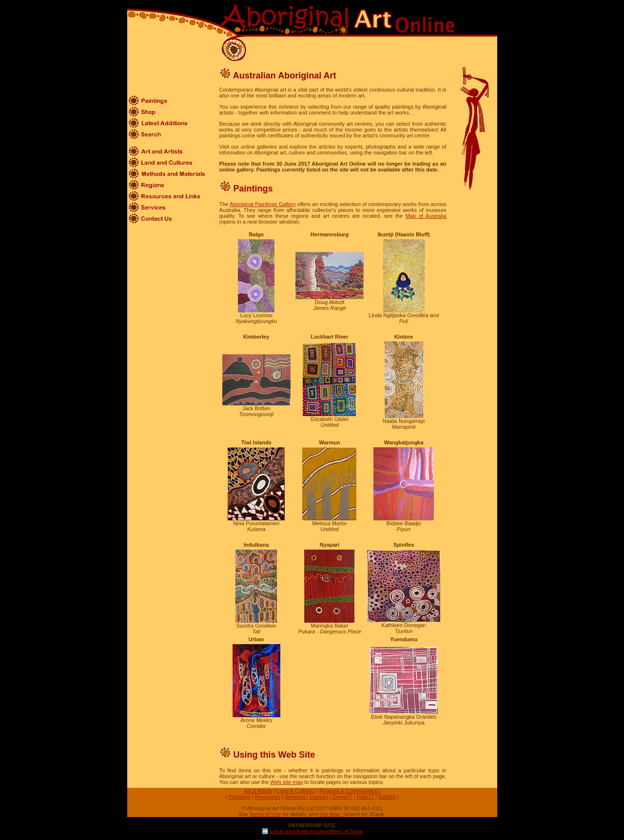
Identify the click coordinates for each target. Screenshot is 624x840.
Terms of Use (265, 814)
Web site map (286, 782)
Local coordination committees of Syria (316, 831)
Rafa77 (365, 797)
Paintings (239, 797)
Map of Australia (426, 216)
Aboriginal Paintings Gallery (263, 204)
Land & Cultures (296, 791)
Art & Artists (258, 791)
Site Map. (331, 814)
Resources (268, 797)
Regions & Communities (349, 791)
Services (296, 797)
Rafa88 (387, 797)
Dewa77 (342, 797)
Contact (319, 797)
